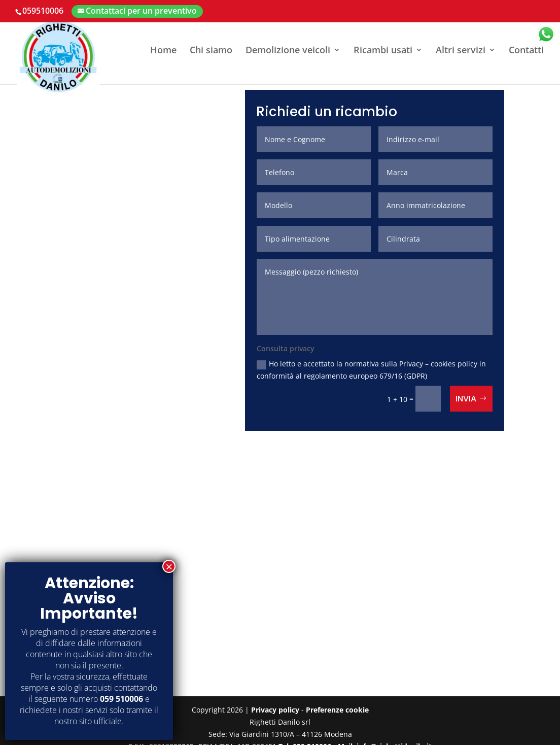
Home (163, 51)
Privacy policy (275, 710)
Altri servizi (461, 51)
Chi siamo (211, 51)
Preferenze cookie (337, 710)
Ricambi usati (383, 51)
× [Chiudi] (169, 566)
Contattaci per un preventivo (141, 11)
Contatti (526, 51)
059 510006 (121, 699)
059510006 (43, 11)
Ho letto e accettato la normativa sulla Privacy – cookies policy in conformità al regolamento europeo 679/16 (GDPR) (371, 370)
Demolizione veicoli (288, 51)
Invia (466, 399)
